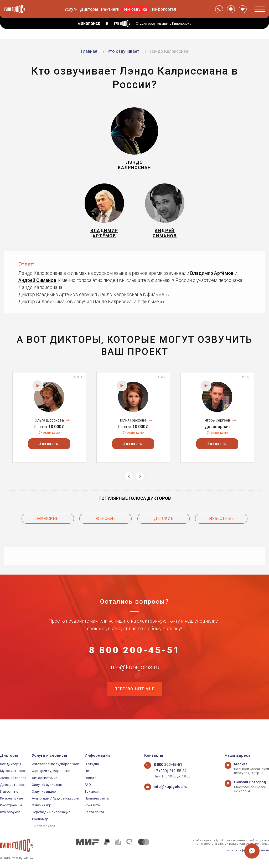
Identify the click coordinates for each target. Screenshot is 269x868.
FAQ (88, 785)
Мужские (48, 523)
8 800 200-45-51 (134, 656)
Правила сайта (97, 798)
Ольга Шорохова (49, 427)
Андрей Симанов (37, 286)
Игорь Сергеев (217, 427)
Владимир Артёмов (212, 279)
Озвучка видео (44, 791)
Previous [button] (129, 483)
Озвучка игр (42, 805)
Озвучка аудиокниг (47, 785)
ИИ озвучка (136, 9)
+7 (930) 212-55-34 (168, 771)
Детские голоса (13, 785)
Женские (105, 523)
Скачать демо (49, 439)
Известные (221, 523)
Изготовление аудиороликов (56, 764)
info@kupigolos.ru (134, 682)
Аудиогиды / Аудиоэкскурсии (55, 798)
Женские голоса (13, 778)
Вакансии (92, 791)
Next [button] (140, 483)
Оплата (90, 778)
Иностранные (11, 805)
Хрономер (40, 819)
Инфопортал (164, 9)
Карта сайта (94, 812)
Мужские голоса (13, 771)
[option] (49, 424)
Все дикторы (11, 764)
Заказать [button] (49, 450)
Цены (89, 771)
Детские (164, 523)
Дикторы (89, 9)
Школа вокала (43, 826)
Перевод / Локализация (51, 812)
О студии (92, 764)
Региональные (11, 798)
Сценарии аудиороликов (52, 771)
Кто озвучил (10, 812)
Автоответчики (45, 778)
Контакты (93, 805)
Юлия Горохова (133, 427)
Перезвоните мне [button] (134, 709)
